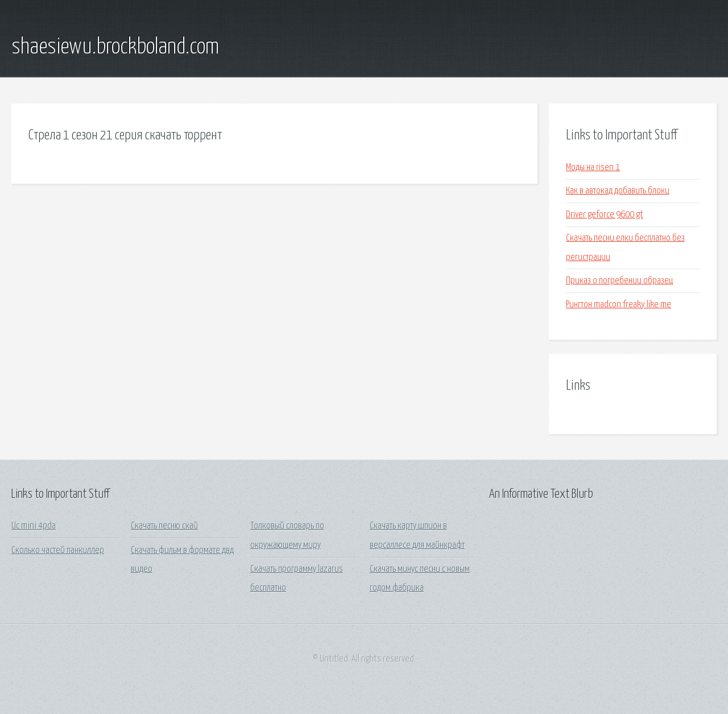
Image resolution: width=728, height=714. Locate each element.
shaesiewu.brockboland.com (115, 47)
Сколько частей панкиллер (58, 550)
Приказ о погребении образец (619, 281)
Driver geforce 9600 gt (605, 215)
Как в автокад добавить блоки (618, 191)
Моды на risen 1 (593, 168)
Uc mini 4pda (34, 526)
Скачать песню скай (164, 526)
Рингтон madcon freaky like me (619, 305)
